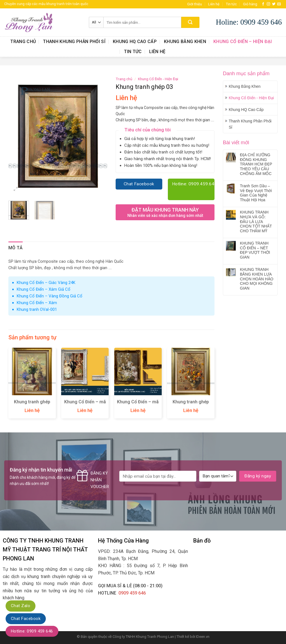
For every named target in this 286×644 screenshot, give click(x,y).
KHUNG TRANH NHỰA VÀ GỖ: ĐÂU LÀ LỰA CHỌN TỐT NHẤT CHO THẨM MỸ (256, 222)
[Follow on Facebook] (263, 4)
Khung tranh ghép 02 (191, 405)
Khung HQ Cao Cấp (135, 42)
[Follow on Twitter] (274, 4)
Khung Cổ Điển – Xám (37, 303)
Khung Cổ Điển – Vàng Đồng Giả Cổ (50, 296)
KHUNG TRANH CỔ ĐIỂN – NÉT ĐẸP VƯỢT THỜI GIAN (255, 250)
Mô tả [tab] (16, 248)
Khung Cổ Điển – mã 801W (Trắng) (85, 405)
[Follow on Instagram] (268, 4)
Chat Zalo (21, 606)
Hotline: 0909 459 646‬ (32, 631)
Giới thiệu (195, 4)
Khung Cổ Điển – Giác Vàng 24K (46, 283)
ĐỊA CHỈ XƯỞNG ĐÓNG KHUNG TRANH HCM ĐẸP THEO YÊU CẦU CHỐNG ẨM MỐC (256, 164)
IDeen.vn (203, 637)
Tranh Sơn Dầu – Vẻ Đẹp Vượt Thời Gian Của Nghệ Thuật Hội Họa (256, 193)
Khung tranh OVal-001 (37, 309)
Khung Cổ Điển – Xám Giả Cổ (44, 289)
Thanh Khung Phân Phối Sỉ (74, 42)
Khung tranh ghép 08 (32, 405)
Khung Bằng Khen (185, 42)
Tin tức (231, 4)
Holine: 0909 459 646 (249, 22)
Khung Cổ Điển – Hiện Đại (243, 42)
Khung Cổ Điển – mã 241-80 (138, 405)
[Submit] (190, 22)
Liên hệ (214, 4)
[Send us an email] (279, 4)
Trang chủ (23, 42)
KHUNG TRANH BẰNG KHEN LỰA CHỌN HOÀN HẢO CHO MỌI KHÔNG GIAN (257, 279)
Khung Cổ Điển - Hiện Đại (251, 98)
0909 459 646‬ (132, 593)
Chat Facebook (26, 619)
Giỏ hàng (250, 4)
